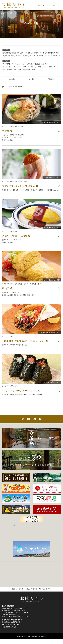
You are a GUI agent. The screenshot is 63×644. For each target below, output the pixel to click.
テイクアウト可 (8, 64)
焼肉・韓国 (27, 70)
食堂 (33, 70)
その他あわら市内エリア (33, 53)
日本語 (21, 577)
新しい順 (12, 79)
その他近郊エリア (54, 56)
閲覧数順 (51, 79)
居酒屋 (9, 70)
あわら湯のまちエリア (51, 53)
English (27, 577)
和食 (51, 67)
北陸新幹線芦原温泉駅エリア (13, 53)
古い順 (32, 79)
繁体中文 (42, 577)
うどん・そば (20, 64)
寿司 (4, 70)
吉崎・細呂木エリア (39, 56)
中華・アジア (43, 67)
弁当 (15, 70)
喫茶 (55, 67)
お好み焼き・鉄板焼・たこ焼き (37, 64)
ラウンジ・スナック (30, 67)
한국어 (48, 577)
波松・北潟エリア (25, 56)
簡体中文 (34, 577)
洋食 (20, 70)
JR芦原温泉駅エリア (10, 56)
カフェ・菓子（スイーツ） (12, 67)
